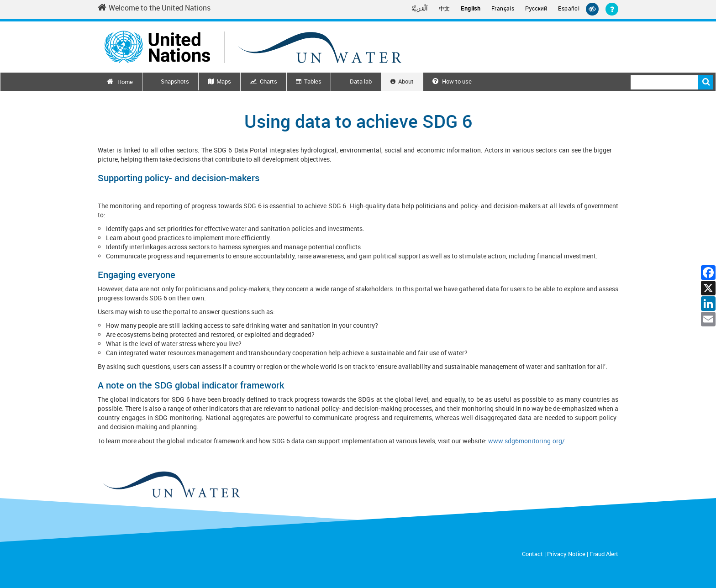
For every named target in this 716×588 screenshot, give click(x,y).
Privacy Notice (566, 554)
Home (125, 82)
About (406, 81)
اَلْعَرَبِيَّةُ (420, 8)
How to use (452, 81)
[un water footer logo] (171, 485)
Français (503, 8)
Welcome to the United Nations (154, 8)
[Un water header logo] (253, 47)
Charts (268, 81)
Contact (532, 554)
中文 (445, 8)
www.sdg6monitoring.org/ (526, 441)
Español (569, 8)
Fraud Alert (604, 554)
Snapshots (175, 81)
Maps (224, 81)
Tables (313, 81)
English (471, 8)
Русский (536, 9)
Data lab (361, 81)
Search (705, 82)
